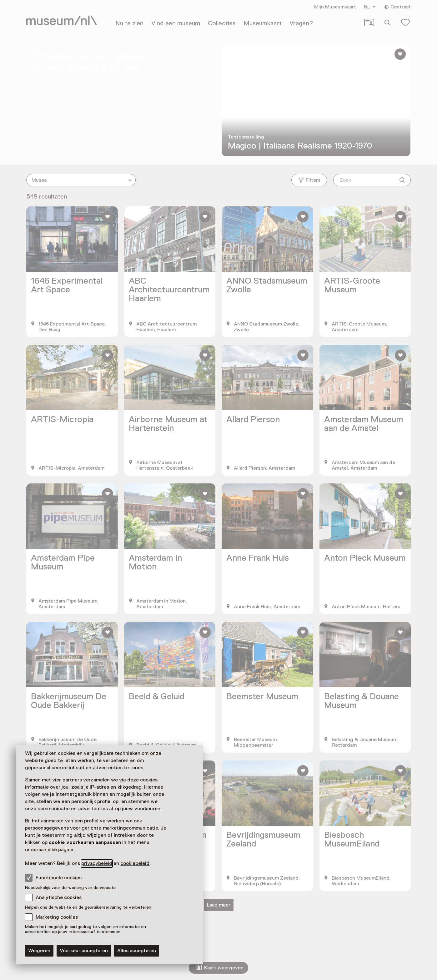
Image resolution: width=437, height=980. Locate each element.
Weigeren (39, 951)
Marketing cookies (57, 917)
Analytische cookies (59, 897)
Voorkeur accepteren (84, 951)
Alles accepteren (137, 951)
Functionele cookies (53, 877)
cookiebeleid (135, 863)
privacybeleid (97, 863)
